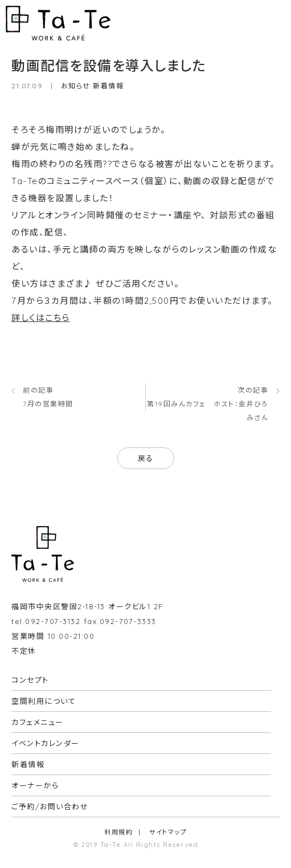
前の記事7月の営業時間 (48, 397)
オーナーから (35, 785)
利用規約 (118, 832)
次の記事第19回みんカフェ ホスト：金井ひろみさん (208, 404)
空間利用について (44, 701)
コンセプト (30, 680)
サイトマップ (168, 832)
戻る (146, 458)
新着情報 (108, 86)
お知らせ (76, 86)
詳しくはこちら (41, 318)
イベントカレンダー (46, 743)
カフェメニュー (38, 722)
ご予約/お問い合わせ (50, 806)
